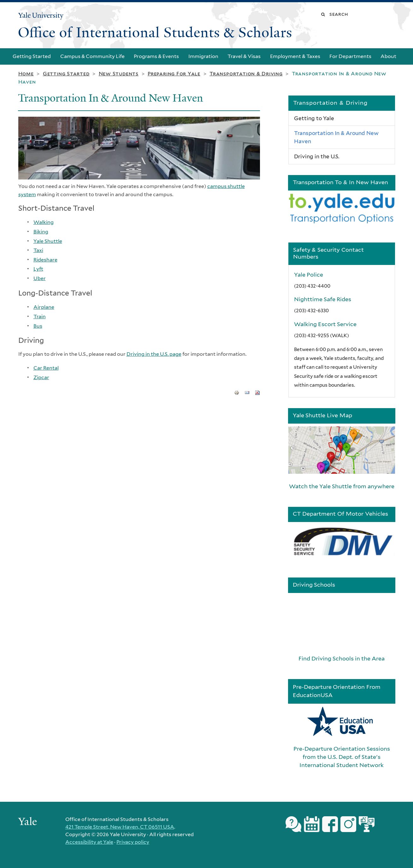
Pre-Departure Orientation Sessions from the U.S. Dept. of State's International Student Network (342, 757)
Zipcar (41, 377)
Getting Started (32, 56)
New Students (119, 74)
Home (26, 74)
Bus (38, 326)
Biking (41, 232)
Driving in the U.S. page (154, 354)
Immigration (203, 56)
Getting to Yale (314, 118)
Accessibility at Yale (89, 842)
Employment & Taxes (295, 56)
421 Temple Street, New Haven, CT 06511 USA (120, 827)
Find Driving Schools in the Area (342, 658)
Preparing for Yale (174, 74)
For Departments (350, 56)
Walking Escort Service (325, 324)
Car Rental (46, 368)
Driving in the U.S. (317, 156)
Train (40, 317)
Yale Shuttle (48, 241)
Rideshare (45, 260)
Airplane (44, 307)
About (388, 56)
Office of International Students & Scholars (155, 32)
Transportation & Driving (246, 74)
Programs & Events (156, 56)
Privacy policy (133, 842)
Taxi (38, 250)
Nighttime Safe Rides (323, 299)
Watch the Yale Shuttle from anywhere (342, 486)
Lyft (38, 269)
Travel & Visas (244, 56)
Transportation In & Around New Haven (336, 137)
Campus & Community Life (92, 56)
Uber (40, 278)
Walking (44, 222)
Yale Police (309, 275)
